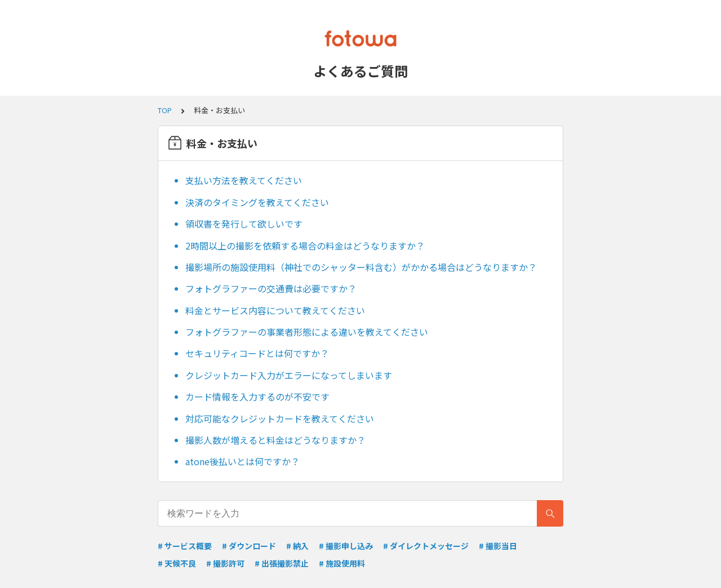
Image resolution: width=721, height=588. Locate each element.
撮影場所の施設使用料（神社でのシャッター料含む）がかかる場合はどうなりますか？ (361, 267)
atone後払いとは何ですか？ (242, 461)
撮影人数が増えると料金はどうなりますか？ (275, 440)
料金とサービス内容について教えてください (275, 310)
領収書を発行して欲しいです (244, 224)
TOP (165, 110)
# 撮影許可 (225, 563)
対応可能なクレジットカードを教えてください (280, 418)
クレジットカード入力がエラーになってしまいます (289, 375)
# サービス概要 (185, 546)
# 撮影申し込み (346, 546)
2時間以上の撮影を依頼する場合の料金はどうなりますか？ (305, 246)
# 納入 (297, 546)
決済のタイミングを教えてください (257, 202)
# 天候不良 (177, 563)
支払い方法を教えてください (244, 180)
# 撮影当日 (498, 546)
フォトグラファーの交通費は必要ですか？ (271, 288)
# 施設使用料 (342, 563)
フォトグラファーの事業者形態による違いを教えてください (307, 332)
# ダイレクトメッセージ (426, 546)
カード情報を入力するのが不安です (257, 397)
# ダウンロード (249, 546)
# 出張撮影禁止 (282, 563)
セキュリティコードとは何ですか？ (257, 353)
